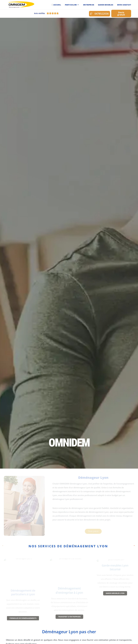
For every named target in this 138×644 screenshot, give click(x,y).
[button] (99, 14)
